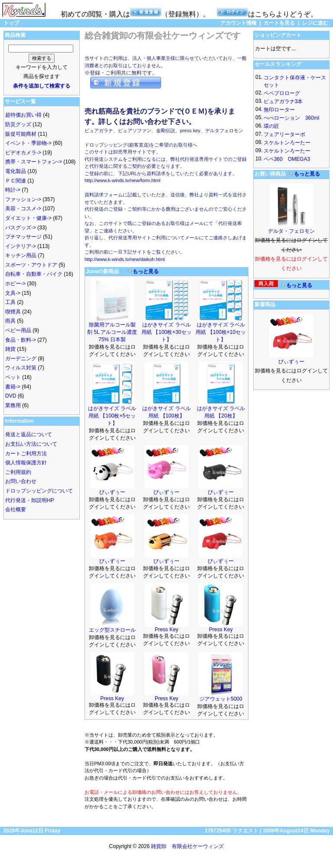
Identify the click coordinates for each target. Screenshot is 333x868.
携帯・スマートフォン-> (34, 162)
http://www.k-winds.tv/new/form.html (122, 180)
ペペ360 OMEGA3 (287, 159)
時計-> (13, 190)
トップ (11, 23)
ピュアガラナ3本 (283, 101)
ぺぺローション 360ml (292, 118)
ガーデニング (21, 359)
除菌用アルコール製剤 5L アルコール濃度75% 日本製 (112, 332)
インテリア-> (21, 246)
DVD (11, 396)
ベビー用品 (18, 330)
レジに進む (315, 23)
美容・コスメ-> (23, 209)
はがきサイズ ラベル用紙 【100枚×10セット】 (221, 332)
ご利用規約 (18, 472)
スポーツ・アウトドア (31, 265)
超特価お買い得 (23, 115)
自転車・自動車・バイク (34, 274)
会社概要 (16, 509)
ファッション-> (23, 199)
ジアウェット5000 (221, 699)
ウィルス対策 (21, 368)
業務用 (13, 405)
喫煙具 (13, 312)
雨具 (10, 321)
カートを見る (279, 23)
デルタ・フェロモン (291, 231)
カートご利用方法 (26, 454)
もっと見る (146, 271)
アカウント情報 (238, 23)
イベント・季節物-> (28, 143)
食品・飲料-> (21, 340)
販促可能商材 (21, 134)
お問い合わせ (21, 481)
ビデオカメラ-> (23, 153)
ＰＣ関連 (16, 181)
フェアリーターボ (284, 134)
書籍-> (13, 387)
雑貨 (10, 349)
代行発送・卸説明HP (30, 500)
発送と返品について (29, 434)
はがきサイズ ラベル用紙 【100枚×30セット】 (166, 332)
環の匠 (271, 126)
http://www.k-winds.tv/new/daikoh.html (125, 259)
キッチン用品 (21, 255)
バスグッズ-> (21, 228)
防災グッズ (18, 124)
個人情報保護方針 (26, 463)
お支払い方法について (31, 444)
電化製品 (16, 171)
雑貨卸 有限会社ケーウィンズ (187, 846)
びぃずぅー (112, 492)
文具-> (13, 293)
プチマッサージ (23, 237)
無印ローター (279, 110)
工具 (10, 302)
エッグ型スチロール (112, 630)
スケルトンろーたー (287, 143)
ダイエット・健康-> (28, 218)
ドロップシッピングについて (39, 491)
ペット (13, 377)
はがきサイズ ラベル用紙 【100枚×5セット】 (112, 416)
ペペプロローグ (282, 93)
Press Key (167, 630)
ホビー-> (15, 284)
